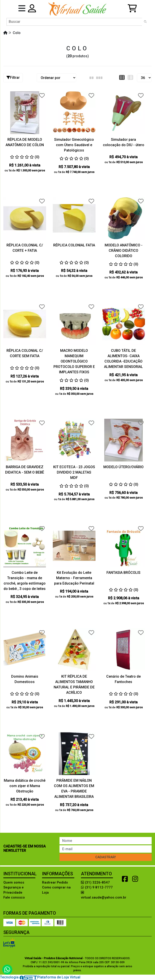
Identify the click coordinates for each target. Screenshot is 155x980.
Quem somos (14, 882)
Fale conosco (14, 897)
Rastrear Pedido (55, 882)
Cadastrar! (106, 857)
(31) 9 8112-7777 (97, 887)
